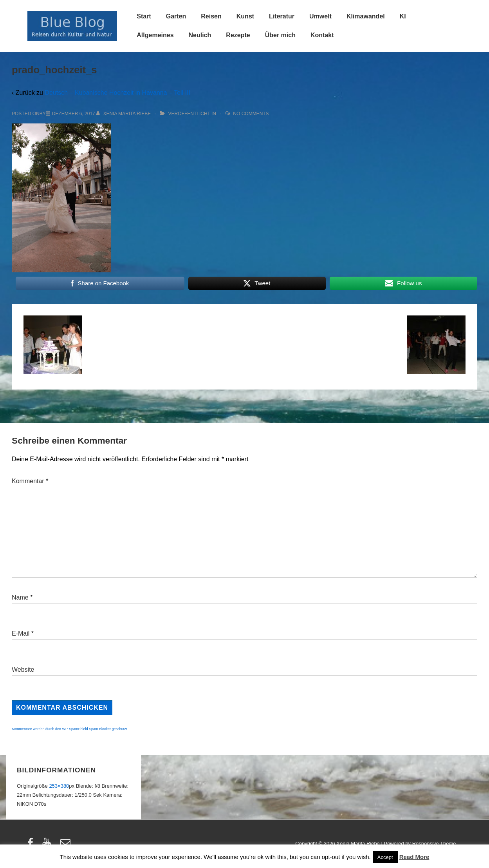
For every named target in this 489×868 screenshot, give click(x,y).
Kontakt (322, 35)
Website (23, 670)
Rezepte (238, 35)
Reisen (211, 16)
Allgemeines (155, 35)
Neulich (200, 35)
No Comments (251, 114)
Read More (414, 857)
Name (20, 597)
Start (144, 16)
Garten (176, 16)
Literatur (282, 16)
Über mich (280, 35)
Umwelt (320, 16)
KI (403, 16)
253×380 (59, 786)
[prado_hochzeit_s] (74, 114)
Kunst (245, 16)
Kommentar (30, 481)
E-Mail (21, 633)
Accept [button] (385, 857)
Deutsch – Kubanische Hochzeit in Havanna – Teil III (117, 93)
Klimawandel (366, 16)
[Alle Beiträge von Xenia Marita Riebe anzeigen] (124, 114)
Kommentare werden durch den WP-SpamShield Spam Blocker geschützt (69, 729)
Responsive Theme (434, 844)
